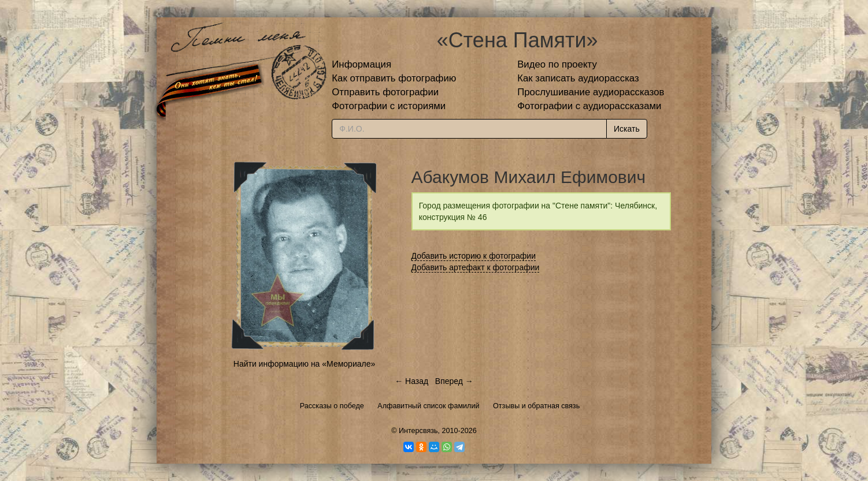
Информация (361, 64)
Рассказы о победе (332, 406)
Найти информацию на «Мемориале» (304, 364)
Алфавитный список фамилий (428, 406)
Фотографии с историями (389, 106)
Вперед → (454, 381)
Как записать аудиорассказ (578, 78)
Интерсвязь (418, 431)
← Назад (411, 381)
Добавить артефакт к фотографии (476, 267)
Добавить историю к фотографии (474, 256)
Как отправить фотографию (394, 78)
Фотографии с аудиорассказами (589, 106)
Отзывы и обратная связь (536, 406)
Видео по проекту (557, 64)
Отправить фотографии (385, 92)
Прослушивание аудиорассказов (591, 92)
